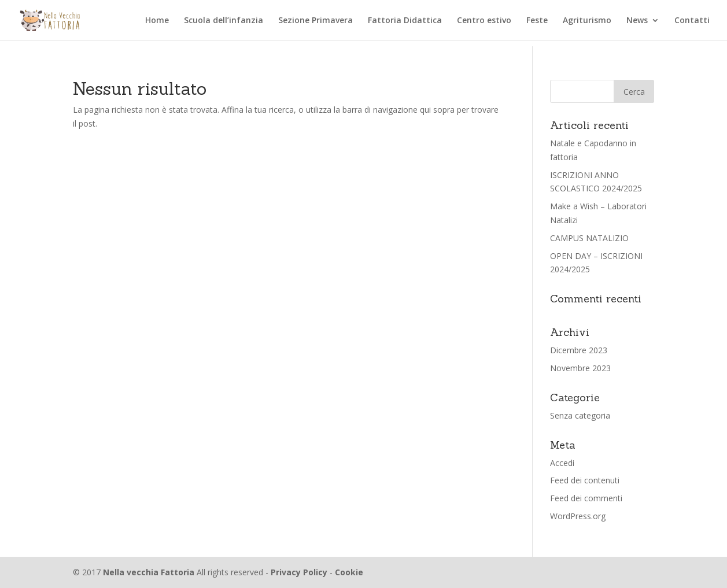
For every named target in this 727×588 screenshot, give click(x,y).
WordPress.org (578, 516)
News (637, 21)
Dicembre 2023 (579, 350)
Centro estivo (484, 21)
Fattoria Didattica (405, 21)
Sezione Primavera (315, 21)
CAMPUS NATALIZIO (589, 238)
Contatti (692, 21)
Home (157, 21)
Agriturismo (587, 21)
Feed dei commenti (586, 498)
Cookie (349, 572)
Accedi (562, 463)
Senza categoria (580, 415)
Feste (537, 21)
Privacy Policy (299, 572)
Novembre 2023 (580, 368)
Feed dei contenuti (585, 480)
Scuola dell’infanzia (224, 21)
